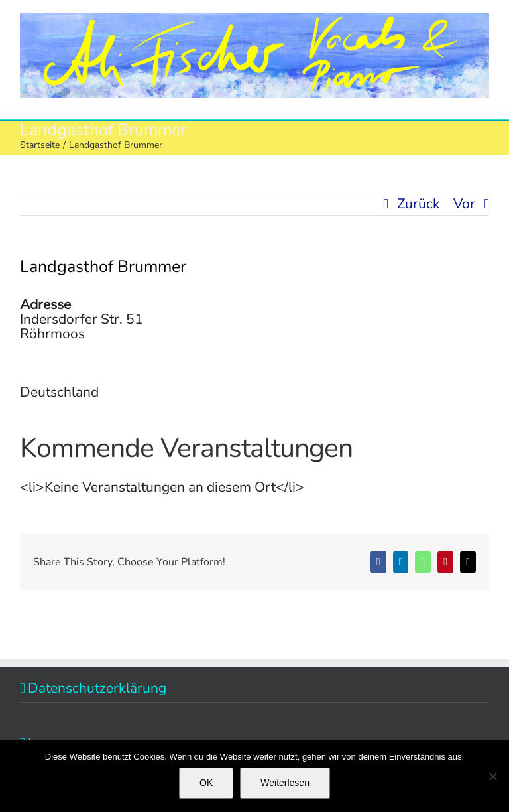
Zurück (419, 204)
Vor (464, 204)
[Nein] (492, 776)
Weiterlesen (285, 783)
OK (206, 783)
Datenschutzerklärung (97, 688)
